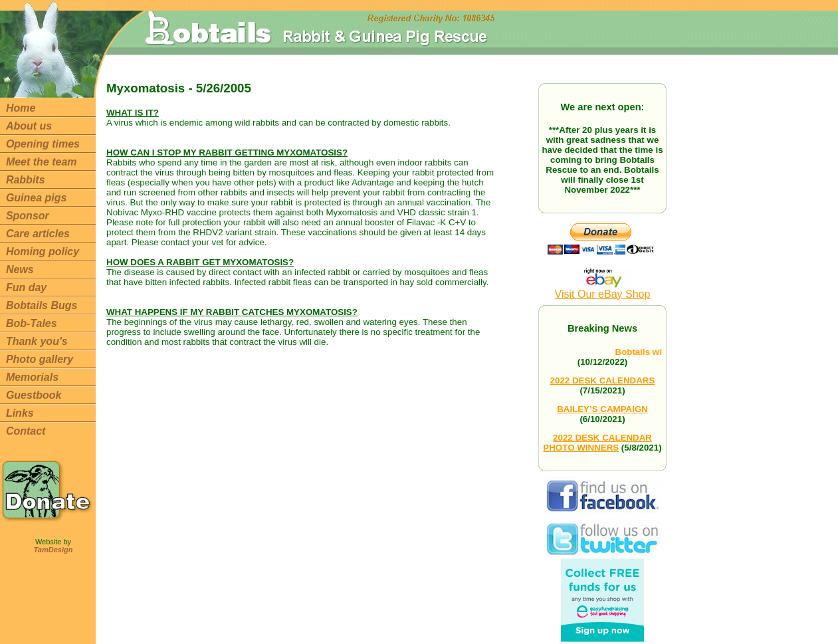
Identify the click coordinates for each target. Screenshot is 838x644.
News (20, 269)
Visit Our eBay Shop (603, 289)
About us (29, 126)
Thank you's (37, 341)
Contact (26, 431)
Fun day (26, 287)
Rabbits (26, 180)
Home (21, 108)
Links (20, 413)
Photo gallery (40, 359)
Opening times (43, 144)
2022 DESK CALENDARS (603, 380)
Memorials (32, 377)
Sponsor (28, 216)
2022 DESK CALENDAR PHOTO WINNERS (597, 443)
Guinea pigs (37, 198)
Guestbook (34, 395)
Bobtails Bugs (42, 305)
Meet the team (42, 162)
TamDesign (53, 550)
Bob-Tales (32, 323)
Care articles (38, 234)
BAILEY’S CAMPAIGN (602, 409)
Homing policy (43, 252)
